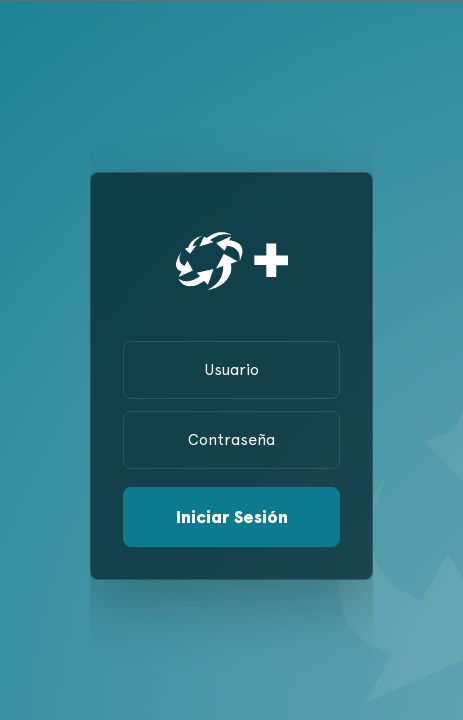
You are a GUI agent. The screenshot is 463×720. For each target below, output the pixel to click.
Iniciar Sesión (232, 516)
